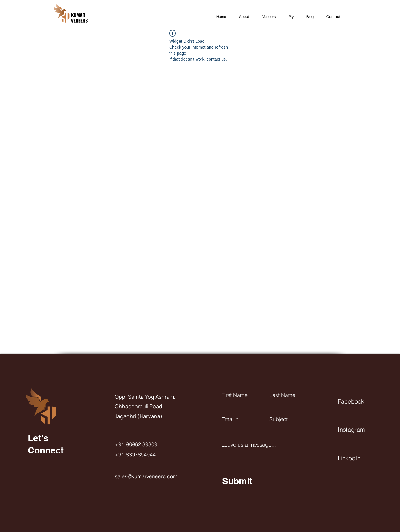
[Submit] (264, 481)
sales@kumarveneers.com (146, 476)
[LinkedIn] (359, 458)
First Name (235, 395)
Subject (278, 419)
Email (228, 419)
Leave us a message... (249, 445)
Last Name (282, 395)
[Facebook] (359, 401)
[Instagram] (359, 429)
